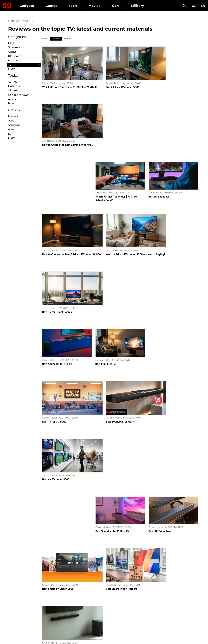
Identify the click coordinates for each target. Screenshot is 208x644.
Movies (124, 6)
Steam (109, 605)
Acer (11, 129)
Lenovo (13, 116)
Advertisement (18, 605)
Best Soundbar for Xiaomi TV (165, 496)
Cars (146, 6)
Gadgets (57, 6)
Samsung (14, 125)
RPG (108, 597)
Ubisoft (110, 616)
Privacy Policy (18, 609)
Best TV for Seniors (160, 547)
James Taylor (50, 77)
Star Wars (111, 612)
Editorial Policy (18, 597)
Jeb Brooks (155, 181)
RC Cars (13, 60)
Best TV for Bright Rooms (163, 185)
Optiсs (12, 52)
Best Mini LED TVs (106, 237)
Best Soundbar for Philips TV (112, 340)
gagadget (13, 21)
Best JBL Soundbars (160, 340)
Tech (103, 6)
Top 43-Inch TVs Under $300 (112, 81)
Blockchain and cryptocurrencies (76, 616)
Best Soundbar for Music (110, 288)
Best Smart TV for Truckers (111, 392)
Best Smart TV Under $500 (58, 392)
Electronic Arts (114, 627)
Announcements (163, 594)
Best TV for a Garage (54, 288)
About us (15, 594)
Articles (67, 39)
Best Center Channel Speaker (112, 444)
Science (62, 601)
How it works (65, 620)
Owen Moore (156, 129)
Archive (110, 576)
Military (62, 594)
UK (11, 635)
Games (81, 6)
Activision (111, 620)
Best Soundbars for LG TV (57, 496)
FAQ (156, 605)
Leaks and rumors (164, 597)
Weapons (63, 609)
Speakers (14, 47)
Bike (11, 43)
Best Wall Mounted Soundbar (166, 392)
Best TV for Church (106, 547)
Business (14, 86)
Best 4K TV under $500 (162, 288)
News (45, 39)
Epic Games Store (116, 609)
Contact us (16, 612)
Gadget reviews (18, 95)
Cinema (13, 90)
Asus (11, 121)
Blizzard (110, 623)
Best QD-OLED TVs (106, 496)
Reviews (24, 21)
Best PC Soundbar (159, 133)
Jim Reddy (154, 77)
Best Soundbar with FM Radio (60, 444)
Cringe (157, 601)
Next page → (104, 569)
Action (109, 594)
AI (59, 605)
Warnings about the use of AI (26, 601)
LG (10, 134)
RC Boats (14, 56)
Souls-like (111, 601)
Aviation (13, 99)
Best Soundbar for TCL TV (57, 237)
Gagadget (22, 4)
